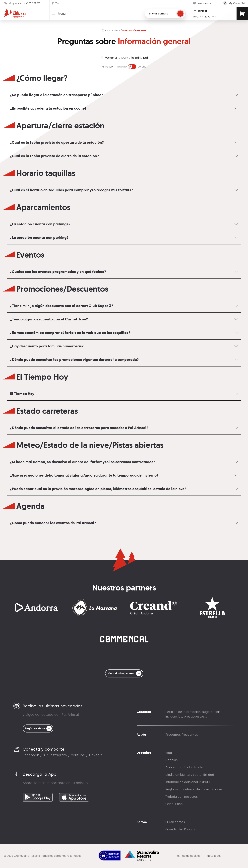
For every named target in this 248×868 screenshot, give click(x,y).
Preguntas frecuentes (182, 735)
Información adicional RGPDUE (188, 782)
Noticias (172, 760)
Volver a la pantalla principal (124, 58)
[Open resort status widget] (213, 14)
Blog (169, 753)
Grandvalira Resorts (180, 829)
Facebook (31, 755)
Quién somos (175, 822)
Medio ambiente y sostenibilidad (190, 775)
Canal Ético (174, 804)
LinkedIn (96, 755)
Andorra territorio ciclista (184, 767)
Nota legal (214, 856)
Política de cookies (188, 856)
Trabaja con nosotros (182, 797)
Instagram (58, 755)
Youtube (78, 755)
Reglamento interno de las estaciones (194, 789)
